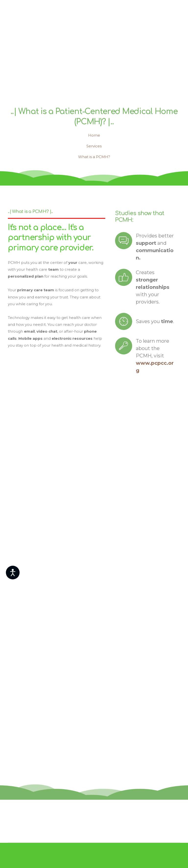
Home (94, 135)
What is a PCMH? (94, 157)
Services (94, 146)
